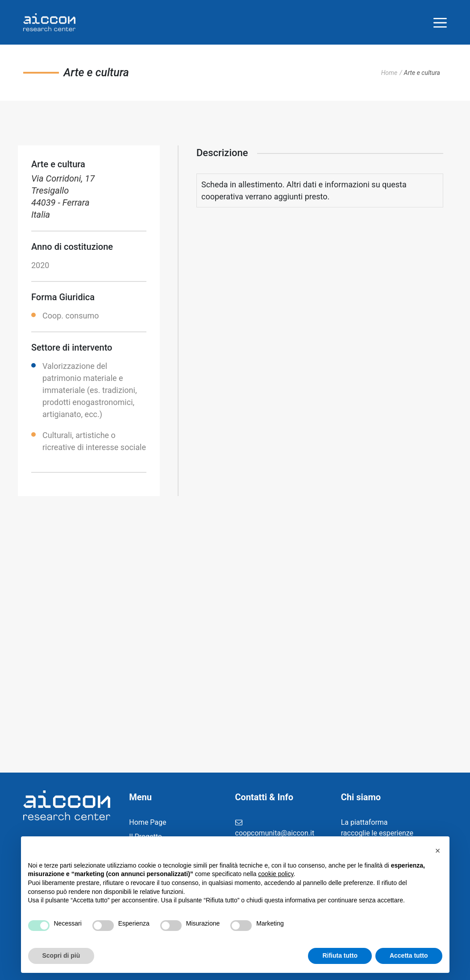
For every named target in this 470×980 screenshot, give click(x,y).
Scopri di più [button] (61, 955)
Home (389, 73)
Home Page (148, 822)
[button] (438, 851)
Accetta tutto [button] (409, 955)
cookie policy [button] (276, 874)
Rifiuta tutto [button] (340, 955)
